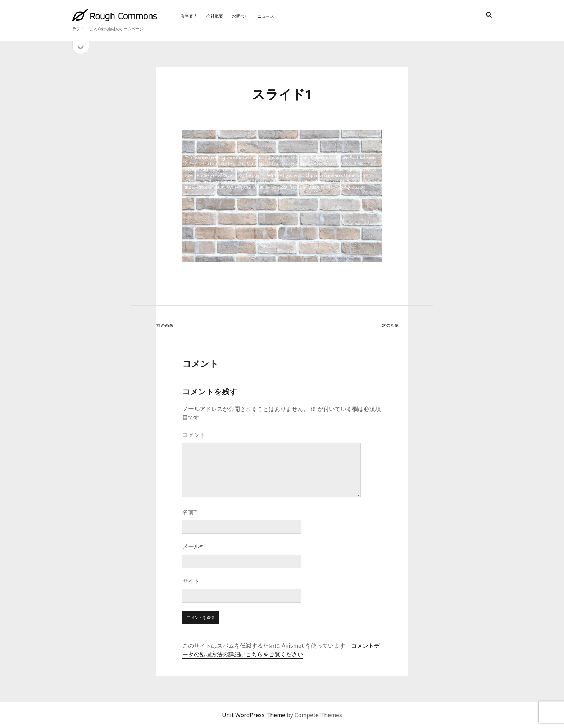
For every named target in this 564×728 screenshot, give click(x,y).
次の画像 (390, 325)
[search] (489, 15)
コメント (194, 435)
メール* (193, 546)
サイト (191, 581)
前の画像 (165, 325)
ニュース (266, 16)
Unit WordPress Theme (254, 715)
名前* (190, 512)
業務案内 (189, 16)
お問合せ (240, 16)
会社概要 (215, 16)
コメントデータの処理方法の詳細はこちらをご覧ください (281, 650)
